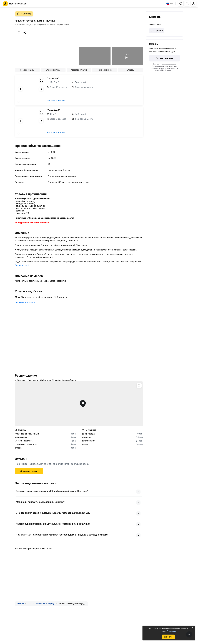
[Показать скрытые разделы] (30, 604)
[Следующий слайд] (41, 89)
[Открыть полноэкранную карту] (79, 404)
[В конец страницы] (189, 634)
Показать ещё (22, 265)
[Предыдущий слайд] (21, 89)
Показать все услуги (25, 302)
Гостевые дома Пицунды (45, 604)
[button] (181, 4)
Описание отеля (53, 70)
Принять (168, 637)
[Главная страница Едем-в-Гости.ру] (15, 4)
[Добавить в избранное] (19, 32)
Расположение (105, 70)
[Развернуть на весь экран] (42, 80)
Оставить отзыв (29, 471)
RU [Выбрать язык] (170, 4)
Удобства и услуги (79, 70)
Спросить (157, 31)
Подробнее (171, 631)
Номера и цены (27, 70)
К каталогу (23, 14)
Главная (21, 604)
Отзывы (131, 70)
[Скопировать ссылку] (25, 32)
